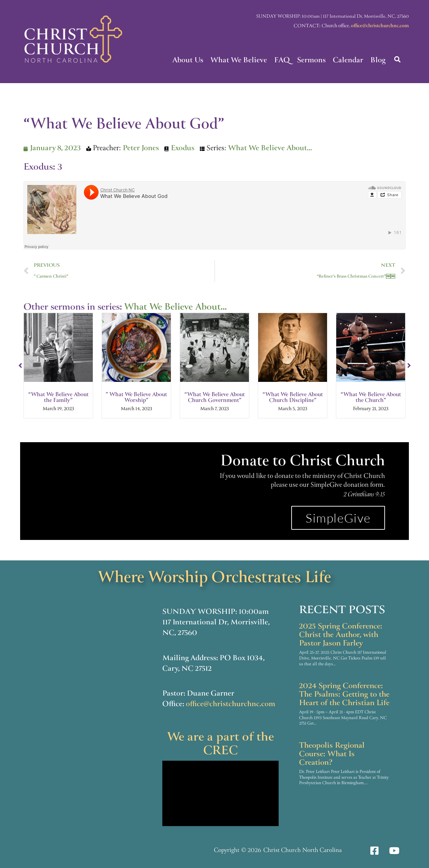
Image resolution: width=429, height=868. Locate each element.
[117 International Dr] (90, 681)
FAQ (282, 61)
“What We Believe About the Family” (58, 398)
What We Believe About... (270, 149)
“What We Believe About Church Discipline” (293, 398)
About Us (188, 61)
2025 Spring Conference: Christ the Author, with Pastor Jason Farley (341, 635)
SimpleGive (338, 518)
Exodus (183, 149)
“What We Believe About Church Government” (215, 398)
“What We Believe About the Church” (371, 398)
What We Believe (239, 61)
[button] (397, 59)
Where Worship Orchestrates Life (215, 578)
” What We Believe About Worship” (136, 398)
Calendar (348, 61)
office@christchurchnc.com (380, 26)
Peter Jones (141, 149)
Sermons (311, 61)
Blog (378, 61)
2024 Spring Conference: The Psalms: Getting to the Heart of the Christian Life (344, 695)
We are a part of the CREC (220, 745)
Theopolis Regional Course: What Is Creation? (332, 755)
